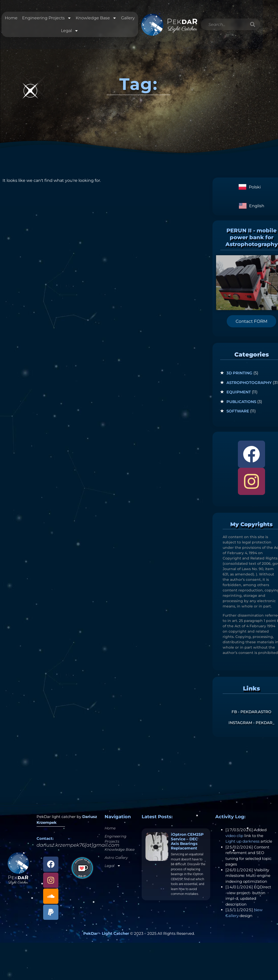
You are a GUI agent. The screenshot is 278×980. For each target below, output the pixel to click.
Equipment (239, 394)
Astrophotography (249, 384)
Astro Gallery (116, 859)
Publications (241, 403)
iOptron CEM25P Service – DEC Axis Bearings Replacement (187, 843)
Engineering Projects (46, 19)
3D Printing (239, 375)
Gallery (128, 19)
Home (11, 19)
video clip (234, 837)
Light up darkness (242, 843)
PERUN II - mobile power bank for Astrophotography (252, 239)
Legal (70, 32)
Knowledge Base (96, 19)
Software (238, 413)
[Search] (253, 25)
